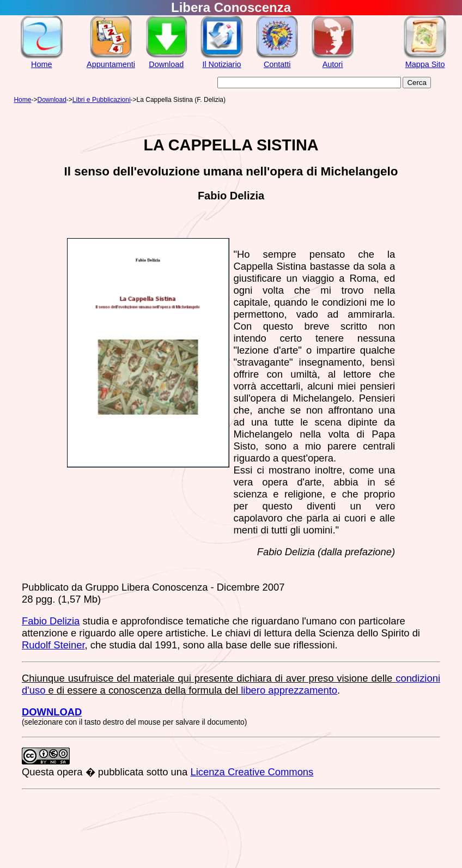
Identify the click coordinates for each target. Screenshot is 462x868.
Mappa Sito (425, 64)
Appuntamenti (111, 64)
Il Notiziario (221, 64)
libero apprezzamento (289, 690)
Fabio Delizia (51, 621)
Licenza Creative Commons (252, 772)
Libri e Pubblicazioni (102, 100)
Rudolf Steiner (53, 645)
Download (166, 64)
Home (41, 64)
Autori (333, 64)
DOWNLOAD (52, 712)
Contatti (277, 64)
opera (69, 772)
